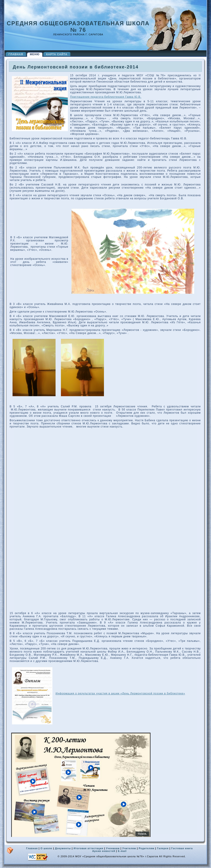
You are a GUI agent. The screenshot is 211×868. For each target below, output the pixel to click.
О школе (46, 848)
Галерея (163, 848)
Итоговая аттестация (88, 848)
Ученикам (113, 848)
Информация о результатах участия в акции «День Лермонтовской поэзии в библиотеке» (120, 694)
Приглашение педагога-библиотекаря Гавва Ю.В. (106, 97)
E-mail (122, 851)
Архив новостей (104, 851)
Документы (63, 848)
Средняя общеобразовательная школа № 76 (78, 27)
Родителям (146, 848)
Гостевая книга (182, 848)
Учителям (129, 848)
